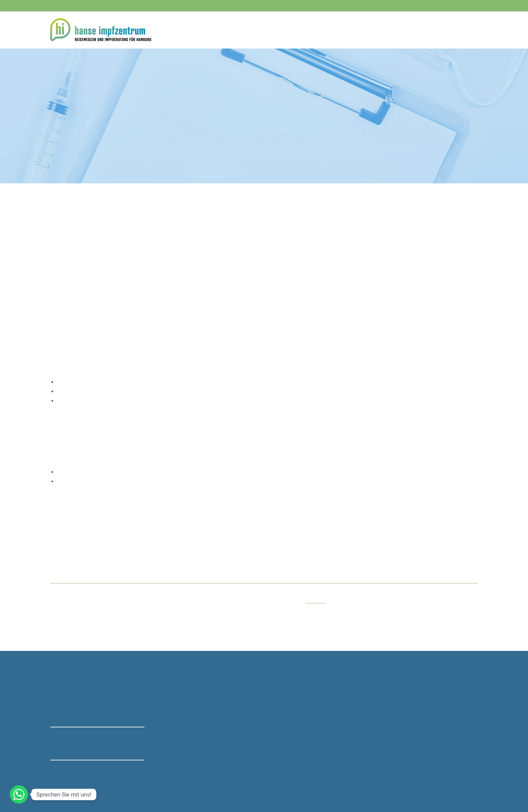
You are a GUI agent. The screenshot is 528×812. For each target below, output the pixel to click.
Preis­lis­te (316, 601)
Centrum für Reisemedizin (412, 690)
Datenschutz (237, 785)
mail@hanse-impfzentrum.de (193, 757)
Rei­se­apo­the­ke (389, 29)
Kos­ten (335, 29)
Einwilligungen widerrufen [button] (314, 785)
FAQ (358, 29)
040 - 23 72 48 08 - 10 (93, 6)
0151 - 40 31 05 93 (182, 717)
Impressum (359, 785)
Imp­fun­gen (306, 29)
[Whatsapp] (19, 794)
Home (278, 29)
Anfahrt (469, 29)
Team (420, 29)
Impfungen (85, 67)
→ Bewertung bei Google (78, 747)
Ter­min (443, 29)
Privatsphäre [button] (268, 785)
